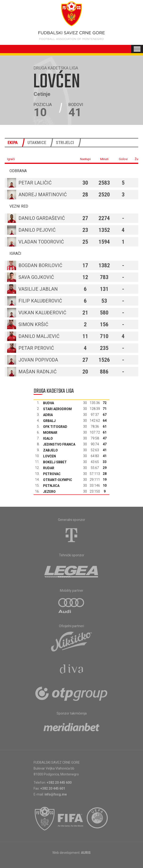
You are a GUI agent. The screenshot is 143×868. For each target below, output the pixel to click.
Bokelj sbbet (55, 462)
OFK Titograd (55, 427)
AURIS (86, 853)
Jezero (49, 492)
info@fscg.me (56, 794)
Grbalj (49, 421)
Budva (49, 403)
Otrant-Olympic (58, 480)
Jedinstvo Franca (59, 444)
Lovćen (49, 456)
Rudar (49, 468)
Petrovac (52, 474)
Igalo (48, 438)
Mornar (50, 433)
